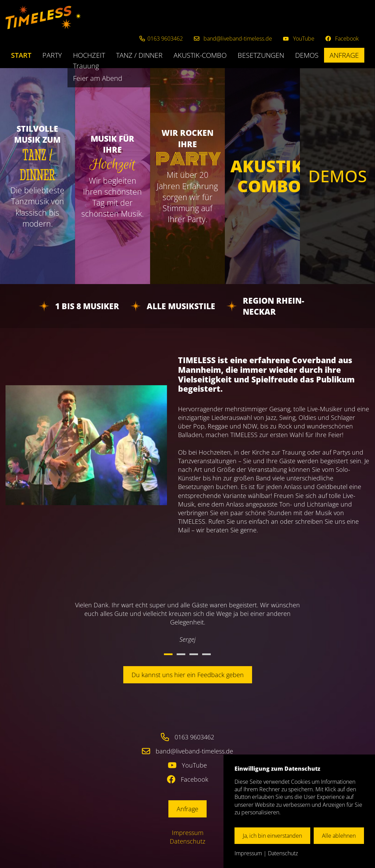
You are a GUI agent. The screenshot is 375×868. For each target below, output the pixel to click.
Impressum (188, 833)
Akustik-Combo (200, 55)
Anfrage (344, 55)
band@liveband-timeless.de (194, 751)
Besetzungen (261, 55)
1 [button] (168, 654)
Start (21, 55)
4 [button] (206, 654)
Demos (307, 55)
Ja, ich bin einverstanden (272, 836)
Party (52, 55)
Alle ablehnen (339, 836)
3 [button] (194, 654)
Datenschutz (187, 841)
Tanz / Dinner (139, 55)
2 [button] (181, 654)
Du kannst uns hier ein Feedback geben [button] (188, 675)
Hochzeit (89, 55)
